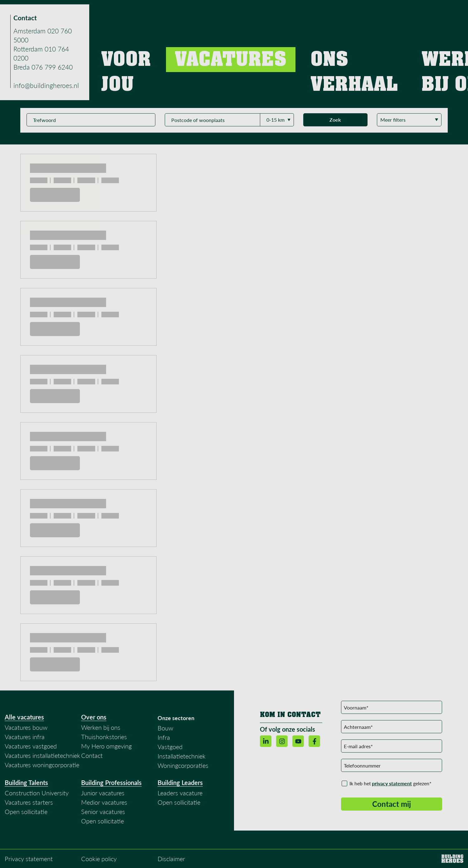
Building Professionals (111, 783)
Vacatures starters (29, 802)
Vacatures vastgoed (31, 746)
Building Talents (26, 783)
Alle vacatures (24, 717)
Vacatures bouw (26, 727)
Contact (416, 12)
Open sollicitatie (26, 812)
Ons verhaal (329, 12)
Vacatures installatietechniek (42, 755)
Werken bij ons (375, 12)
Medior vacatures (104, 802)
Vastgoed (170, 747)
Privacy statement (29, 859)
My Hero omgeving (106, 746)
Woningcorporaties (183, 765)
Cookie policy (99, 859)
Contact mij (392, 804)
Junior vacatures (103, 793)
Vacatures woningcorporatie (42, 765)
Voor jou (251, 12)
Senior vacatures (103, 812)
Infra (164, 737)
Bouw (165, 728)
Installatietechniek (182, 756)
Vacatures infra (25, 737)
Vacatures (287, 12)
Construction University (37, 793)
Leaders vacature (180, 793)
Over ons (94, 717)
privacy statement (392, 783)
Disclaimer (171, 859)
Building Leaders (180, 783)
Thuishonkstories (104, 737)
